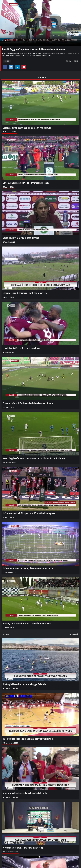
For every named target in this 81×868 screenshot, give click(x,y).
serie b (76, 61)
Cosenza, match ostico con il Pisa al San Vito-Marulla (27, 128)
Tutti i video (74, 634)
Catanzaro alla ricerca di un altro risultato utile (25, 793)
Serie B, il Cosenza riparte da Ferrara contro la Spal (26, 183)
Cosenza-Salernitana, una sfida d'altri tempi (24, 848)
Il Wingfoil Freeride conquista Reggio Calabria (25, 684)
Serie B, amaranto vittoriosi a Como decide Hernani (27, 623)
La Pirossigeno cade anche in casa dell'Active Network (28, 739)
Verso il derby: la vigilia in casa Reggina (21, 238)
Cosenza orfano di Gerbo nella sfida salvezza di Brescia (28, 403)
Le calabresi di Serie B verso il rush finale (22, 348)
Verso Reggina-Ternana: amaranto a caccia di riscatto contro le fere (34, 458)
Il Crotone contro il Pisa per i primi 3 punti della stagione (29, 513)
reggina (69, 61)
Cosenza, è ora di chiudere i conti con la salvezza (25, 293)
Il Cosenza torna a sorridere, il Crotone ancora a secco (28, 568)
